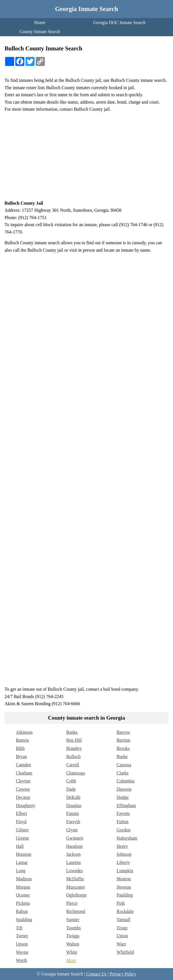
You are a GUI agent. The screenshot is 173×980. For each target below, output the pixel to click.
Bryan (21, 757)
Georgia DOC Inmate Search (119, 23)
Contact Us (96, 974)
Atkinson (24, 732)
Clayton (23, 781)
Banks (72, 732)
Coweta (23, 789)
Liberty (123, 862)
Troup (122, 928)
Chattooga (76, 773)
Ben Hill (74, 740)
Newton (124, 887)
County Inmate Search (40, 32)
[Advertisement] (87, 156)
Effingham (126, 805)
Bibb (20, 748)
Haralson (75, 846)
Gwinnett (75, 838)
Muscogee (76, 887)
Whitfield (125, 952)
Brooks (123, 748)
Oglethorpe (77, 895)
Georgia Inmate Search (87, 9)
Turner (22, 936)
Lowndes (75, 871)
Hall (20, 846)
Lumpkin (125, 871)
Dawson (124, 789)
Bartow (23, 740)
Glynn (72, 830)
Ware (121, 944)
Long (21, 871)
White (72, 952)
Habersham (127, 838)
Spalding (24, 920)
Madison (24, 879)
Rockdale (125, 911)
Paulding (125, 895)
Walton (73, 944)
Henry (122, 846)
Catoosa (124, 765)
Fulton (123, 822)
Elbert (21, 813)
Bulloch (74, 757)
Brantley (74, 748)
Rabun (22, 911)
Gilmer (22, 830)
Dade (71, 789)
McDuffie (75, 879)
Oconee (23, 895)
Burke (122, 757)
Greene (22, 838)
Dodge (123, 797)
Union (122, 936)
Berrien (123, 740)
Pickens (23, 903)
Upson (22, 944)
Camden (23, 765)
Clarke (123, 773)
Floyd (21, 822)
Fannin (73, 813)
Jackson (74, 854)
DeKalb (73, 797)
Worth (22, 960)
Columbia (125, 781)
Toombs (74, 928)
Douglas (74, 805)
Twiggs (73, 936)
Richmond (76, 911)
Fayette (123, 813)
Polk (121, 903)
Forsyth (73, 822)
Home (40, 23)
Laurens (74, 862)
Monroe (124, 879)
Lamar (22, 862)
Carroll (73, 765)
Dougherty (26, 805)
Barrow (123, 732)
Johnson (124, 854)
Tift (19, 928)
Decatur (23, 797)
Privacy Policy (123, 974)
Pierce (72, 903)
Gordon (124, 830)
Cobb (71, 781)
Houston (24, 854)
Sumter (73, 920)
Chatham (24, 773)
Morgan (23, 887)
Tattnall (124, 920)
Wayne (22, 952)
